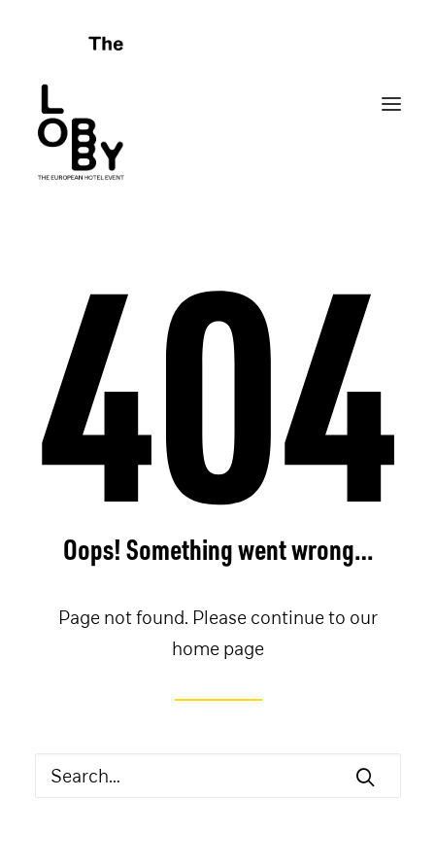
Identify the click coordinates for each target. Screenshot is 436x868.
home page (218, 648)
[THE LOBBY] (218, 104)
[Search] (218, 776)
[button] (365, 777)
